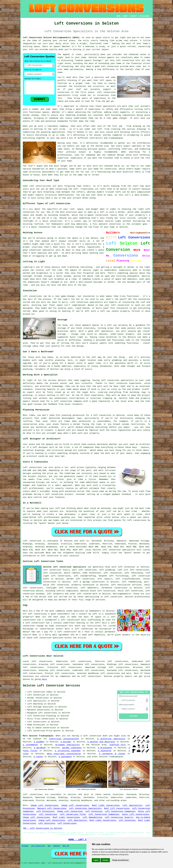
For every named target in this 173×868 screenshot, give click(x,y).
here (44, 679)
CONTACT (134, 16)
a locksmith (65, 757)
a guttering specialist (111, 739)
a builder (66, 742)
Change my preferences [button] (120, 860)
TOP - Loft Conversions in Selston (42, 828)
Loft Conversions (67, 823)
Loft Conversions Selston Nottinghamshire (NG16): (52, 38)
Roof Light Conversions (106, 805)
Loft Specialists (132, 805)
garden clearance (72, 748)
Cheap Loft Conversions (44, 805)
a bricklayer (105, 748)
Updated (57, 846)
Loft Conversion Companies (120, 811)
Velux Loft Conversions (135, 814)
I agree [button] (96, 860)
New (49, 846)
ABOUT (125, 16)
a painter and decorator (101, 742)
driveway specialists (68, 745)
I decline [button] (105, 860)
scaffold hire (118, 745)
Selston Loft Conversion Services (51, 686)
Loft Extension (94, 811)
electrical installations (64, 739)
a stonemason (30, 745)
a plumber (39, 742)
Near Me (66, 846)
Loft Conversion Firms (73, 814)
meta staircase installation (64, 754)
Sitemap (25, 846)
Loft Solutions (47, 823)
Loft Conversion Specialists (85, 808)
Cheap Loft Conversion (70, 811)
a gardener (40, 748)
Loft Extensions (45, 811)
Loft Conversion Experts (119, 817)
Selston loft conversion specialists (65, 567)
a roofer (38, 757)
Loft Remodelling (92, 817)
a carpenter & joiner (112, 754)
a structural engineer (68, 751)
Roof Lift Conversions (117, 808)
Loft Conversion (48, 814)
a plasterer (105, 751)
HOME (118, 16)
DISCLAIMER (144, 16)
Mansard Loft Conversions (52, 808)
